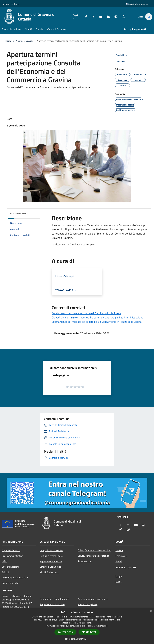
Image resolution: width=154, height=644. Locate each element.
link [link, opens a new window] (106, 626)
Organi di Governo (11, 550)
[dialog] (77, 626)
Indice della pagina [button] (19, 213)
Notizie (119, 550)
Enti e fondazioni (10, 567)
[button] (77, 639)
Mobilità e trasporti (49, 572)
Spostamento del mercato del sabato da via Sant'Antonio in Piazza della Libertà (97, 322)
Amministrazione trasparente (93, 599)
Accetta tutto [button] (65, 632)
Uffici (4, 561)
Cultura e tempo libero (51, 556)
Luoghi (119, 576)
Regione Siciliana (11, 4)
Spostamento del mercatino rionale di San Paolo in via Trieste (86, 313)
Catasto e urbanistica (51, 567)
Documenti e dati (11, 583)
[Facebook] (84, 17)
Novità (19, 41)
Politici (5, 572)
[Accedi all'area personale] (137, 4)
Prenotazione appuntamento (54, 599)
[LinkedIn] (107, 17)
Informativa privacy (88, 604)
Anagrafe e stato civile (51, 550)
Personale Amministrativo (15, 578)
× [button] (151, 611)
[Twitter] (92, 17)
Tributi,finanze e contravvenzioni (94, 550)
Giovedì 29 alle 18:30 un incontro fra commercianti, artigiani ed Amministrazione (98, 317)
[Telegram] (114, 17)
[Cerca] (149, 17)
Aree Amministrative (12, 556)
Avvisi (29, 41)
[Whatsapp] (122, 17)
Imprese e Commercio (51, 561)
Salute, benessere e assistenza (93, 556)
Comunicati (121, 556)
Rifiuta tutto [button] (89, 632)
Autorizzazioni (85, 561)
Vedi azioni (123, 62)
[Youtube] (99, 17)
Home (8, 41)
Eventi (119, 582)
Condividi (122, 55)
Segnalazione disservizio (52, 604)
